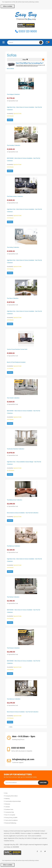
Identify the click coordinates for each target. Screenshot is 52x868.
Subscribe (43, 783)
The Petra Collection (13, 298)
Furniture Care (9, 809)
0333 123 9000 (26, 31)
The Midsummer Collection (15, 500)
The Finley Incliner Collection (15, 196)
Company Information (11, 796)
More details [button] (10, 69)
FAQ (6, 793)
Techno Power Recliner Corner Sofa (17, 349)
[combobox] (25, 42)
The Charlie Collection (13, 398)
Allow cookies (8, 6)
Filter (33, 60)
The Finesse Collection (13, 648)
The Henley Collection (13, 597)
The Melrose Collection (13, 546)
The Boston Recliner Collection (16, 449)
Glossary (8, 804)
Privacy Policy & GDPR (11, 818)
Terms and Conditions (11, 820)
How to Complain (10, 815)
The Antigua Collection (13, 94)
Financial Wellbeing (11, 823)
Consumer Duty (9, 812)
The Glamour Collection (14, 699)
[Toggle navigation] (4, 42)
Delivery (7, 799)
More (10, 120)
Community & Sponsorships (13, 801)
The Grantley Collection (14, 145)
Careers (7, 807)
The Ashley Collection (13, 247)
